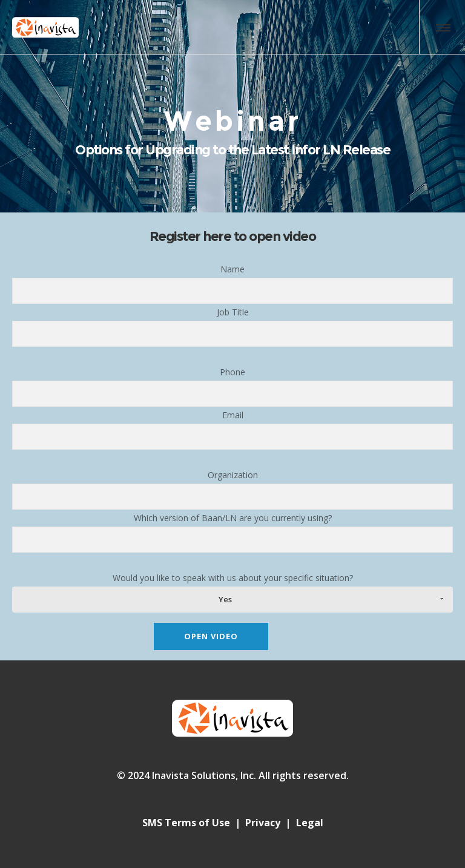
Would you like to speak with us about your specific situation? (232, 592)
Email (232, 429)
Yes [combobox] (225, 599)
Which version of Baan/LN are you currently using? (232, 532)
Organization (232, 489)
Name (232, 284)
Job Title (232, 327)
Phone (232, 386)
